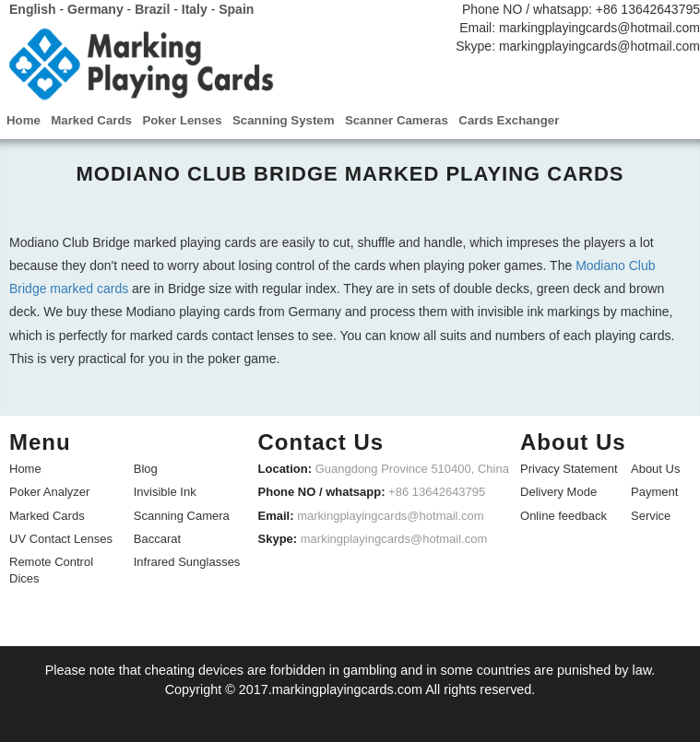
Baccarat (157, 537)
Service (651, 514)
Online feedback (564, 514)
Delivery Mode (558, 491)
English (33, 9)
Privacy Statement (569, 468)
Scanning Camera (182, 514)
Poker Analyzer (49, 491)
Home (25, 468)
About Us (655, 468)
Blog (146, 468)
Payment (654, 491)
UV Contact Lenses (61, 537)
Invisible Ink (165, 491)
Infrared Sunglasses (187, 560)
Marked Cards (47, 514)
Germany (95, 9)
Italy (195, 9)
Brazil (152, 9)
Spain (236, 9)
